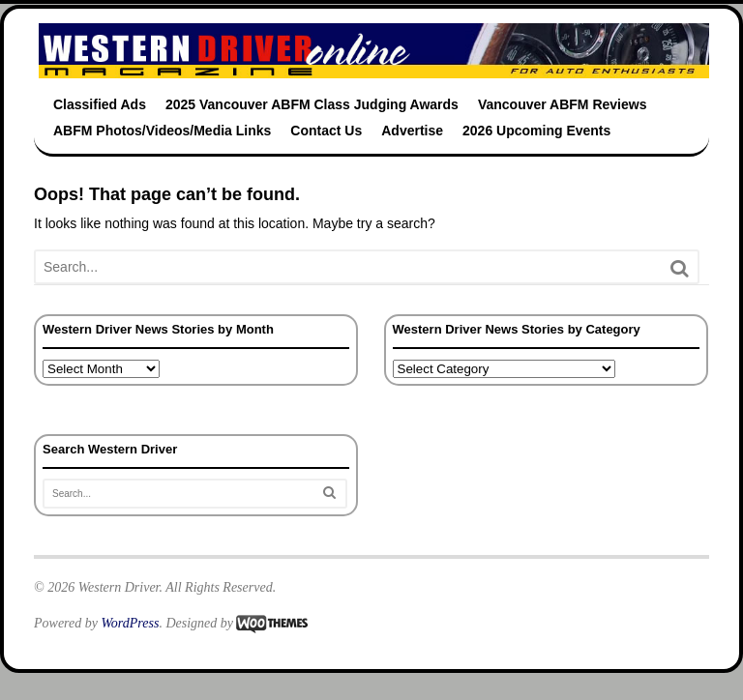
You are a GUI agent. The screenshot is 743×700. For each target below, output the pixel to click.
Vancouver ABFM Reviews (563, 104)
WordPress (130, 623)
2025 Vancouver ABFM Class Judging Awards (312, 104)
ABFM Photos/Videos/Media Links (162, 131)
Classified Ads (100, 104)
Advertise (412, 131)
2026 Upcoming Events (536, 131)
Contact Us (326, 131)
